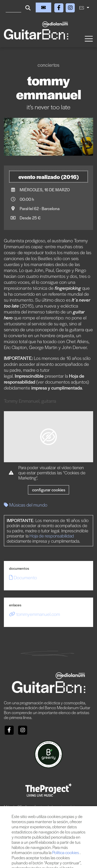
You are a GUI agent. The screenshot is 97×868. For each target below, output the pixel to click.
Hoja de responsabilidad (52, 536)
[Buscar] (13, 7)
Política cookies (66, 852)
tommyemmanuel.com (35, 614)
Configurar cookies (49, 490)
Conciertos (48, 65)
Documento (23, 577)
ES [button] (82, 8)
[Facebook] (59, 7)
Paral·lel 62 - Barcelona (40, 208)
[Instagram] (70, 7)
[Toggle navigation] (88, 38)
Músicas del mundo (26, 505)
